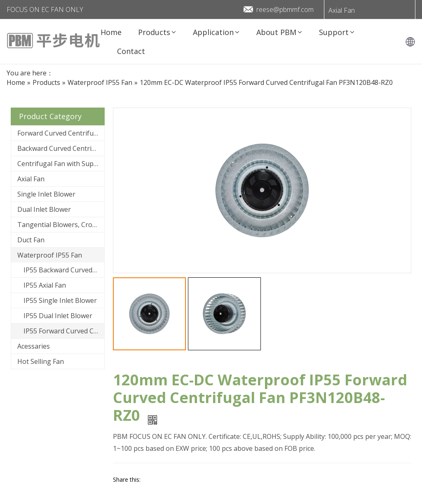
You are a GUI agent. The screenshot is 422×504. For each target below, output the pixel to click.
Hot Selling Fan (41, 361)
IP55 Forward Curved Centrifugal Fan (64, 331)
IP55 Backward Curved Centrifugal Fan (64, 270)
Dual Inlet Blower (44, 209)
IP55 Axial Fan (45, 285)
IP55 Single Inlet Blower (60, 300)
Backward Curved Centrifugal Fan (61, 148)
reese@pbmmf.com (285, 9)
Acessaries (34, 346)
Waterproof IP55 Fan (50, 255)
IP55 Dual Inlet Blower (58, 316)
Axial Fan (342, 10)
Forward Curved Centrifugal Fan (61, 133)
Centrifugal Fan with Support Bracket (61, 164)
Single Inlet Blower (46, 194)
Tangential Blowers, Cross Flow (61, 225)
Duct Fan (31, 240)
